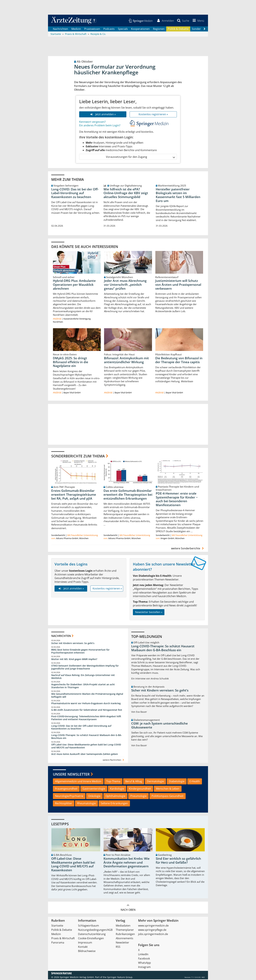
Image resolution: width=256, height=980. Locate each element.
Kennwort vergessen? (92, 122)
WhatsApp (144, 963)
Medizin (76, 29)
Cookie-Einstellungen (91, 939)
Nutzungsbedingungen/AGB (95, 930)
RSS (118, 947)
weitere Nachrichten (114, 761)
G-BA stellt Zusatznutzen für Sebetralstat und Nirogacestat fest (87, 710)
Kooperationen (140, 29)
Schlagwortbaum (88, 926)
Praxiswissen (92, 29)
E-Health (195, 782)
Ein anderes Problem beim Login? (100, 126)
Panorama (58, 943)
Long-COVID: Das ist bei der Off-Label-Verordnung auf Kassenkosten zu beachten (75, 194)
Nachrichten (60, 29)
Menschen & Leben (168, 789)
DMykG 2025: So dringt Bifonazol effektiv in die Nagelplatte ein (71, 363)
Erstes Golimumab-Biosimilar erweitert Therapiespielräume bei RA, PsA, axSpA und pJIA (74, 495)
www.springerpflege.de (152, 930)
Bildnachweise (87, 952)
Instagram (144, 968)
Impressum (85, 943)
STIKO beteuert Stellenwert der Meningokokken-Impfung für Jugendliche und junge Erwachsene (85, 668)
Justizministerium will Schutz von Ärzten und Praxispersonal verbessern (178, 285)
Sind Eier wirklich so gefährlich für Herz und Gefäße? (178, 861)
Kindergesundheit (140, 789)
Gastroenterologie (94, 789)
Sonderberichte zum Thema (78, 456)
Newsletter (122, 943)
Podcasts (109, 29)
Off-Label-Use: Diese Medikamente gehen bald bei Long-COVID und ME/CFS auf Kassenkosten (86, 747)
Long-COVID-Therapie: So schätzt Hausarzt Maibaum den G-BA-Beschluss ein (87, 737)
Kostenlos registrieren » (153, 115)
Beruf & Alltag (134, 782)
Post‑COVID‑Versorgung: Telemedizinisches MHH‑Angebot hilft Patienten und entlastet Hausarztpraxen (86, 718)
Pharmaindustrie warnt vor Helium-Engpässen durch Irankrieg (86, 704)
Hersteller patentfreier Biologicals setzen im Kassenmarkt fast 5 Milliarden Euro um (178, 196)
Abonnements (124, 939)
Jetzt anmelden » (103, 115)
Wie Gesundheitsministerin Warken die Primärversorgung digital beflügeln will (87, 696)
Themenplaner (125, 930)
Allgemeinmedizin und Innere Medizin (78, 782)
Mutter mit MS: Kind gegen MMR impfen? (74, 660)
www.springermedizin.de (153, 926)
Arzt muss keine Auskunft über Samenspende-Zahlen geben (85, 755)
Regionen (159, 29)
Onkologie (94, 797)
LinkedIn (143, 955)
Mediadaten (123, 926)
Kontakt (83, 947)
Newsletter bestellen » (149, 613)
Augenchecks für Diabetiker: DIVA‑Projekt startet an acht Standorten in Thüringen (83, 687)
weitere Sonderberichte (188, 549)
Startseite (57, 926)
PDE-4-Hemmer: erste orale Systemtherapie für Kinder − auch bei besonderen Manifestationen (177, 500)
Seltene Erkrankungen (114, 804)
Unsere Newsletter (71, 775)
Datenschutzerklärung (92, 935)
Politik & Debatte (178, 29)
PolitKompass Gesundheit (168, 797)
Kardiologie (117, 789)
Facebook (144, 959)
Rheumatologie (86, 804)
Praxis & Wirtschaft (63, 939)
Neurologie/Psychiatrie (69, 797)
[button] (198, 21)
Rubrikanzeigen (125, 935)
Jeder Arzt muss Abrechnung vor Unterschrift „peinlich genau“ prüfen (125, 285)
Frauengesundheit (66, 789)
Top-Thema (113, 782)
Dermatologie (155, 782)
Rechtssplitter (64, 804)
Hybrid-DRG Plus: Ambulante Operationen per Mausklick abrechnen (74, 285)
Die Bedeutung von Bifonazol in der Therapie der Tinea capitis (179, 361)
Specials (123, 29)
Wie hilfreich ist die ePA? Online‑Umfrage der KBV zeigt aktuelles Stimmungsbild (126, 194)
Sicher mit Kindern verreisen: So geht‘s (73, 644)
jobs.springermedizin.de (153, 935)
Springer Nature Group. (120, 978)
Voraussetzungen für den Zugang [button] (140, 157)
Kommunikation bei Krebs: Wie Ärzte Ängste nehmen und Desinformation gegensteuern (127, 863)
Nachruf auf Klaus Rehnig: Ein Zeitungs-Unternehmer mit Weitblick (83, 677)
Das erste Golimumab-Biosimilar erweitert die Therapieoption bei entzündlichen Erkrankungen (128, 495)
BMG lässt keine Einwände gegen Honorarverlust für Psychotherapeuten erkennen (80, 652)
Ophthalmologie (115, 797)
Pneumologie (138, 797)
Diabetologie (177, 782)
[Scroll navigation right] (204, 30)
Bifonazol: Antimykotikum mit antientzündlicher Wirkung (126, 361)
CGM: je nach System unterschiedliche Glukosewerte (160, 726)
